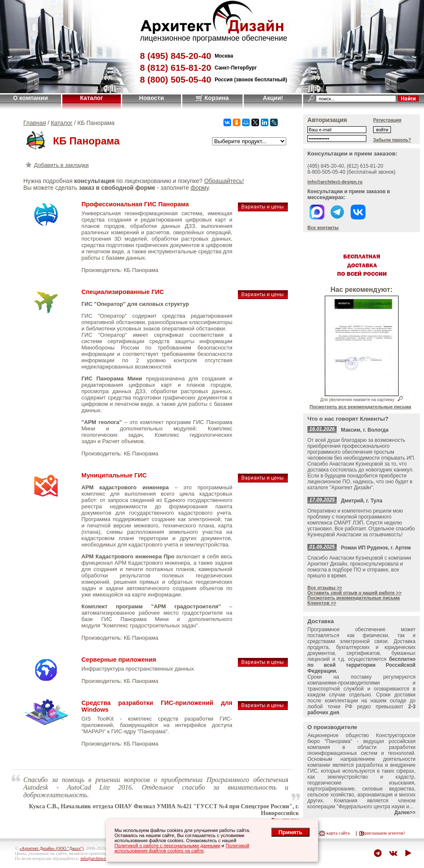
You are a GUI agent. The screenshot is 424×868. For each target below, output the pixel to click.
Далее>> (405, 813)
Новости (152, 98)
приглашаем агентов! (384, 833)
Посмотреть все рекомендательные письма (360, 407)
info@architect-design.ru (335, 182)
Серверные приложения (119, 660)
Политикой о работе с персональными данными (167, 846)
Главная (35, 123)
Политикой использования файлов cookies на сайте (182, 848)
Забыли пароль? (392, 140)
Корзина (212, 98)
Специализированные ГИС (123, 292)
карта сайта (338, 833)
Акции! (273, 98)
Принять (290, 832)
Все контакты (323, 227)
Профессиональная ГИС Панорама (135, 204)
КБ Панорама (141, 270)
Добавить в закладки (56, 165)
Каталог (92, 98)
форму (199, 188)
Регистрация (387, 120)
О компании (31, 98)
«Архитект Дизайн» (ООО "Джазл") (52, 848)
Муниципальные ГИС (114, 475)
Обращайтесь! (224, 181)
